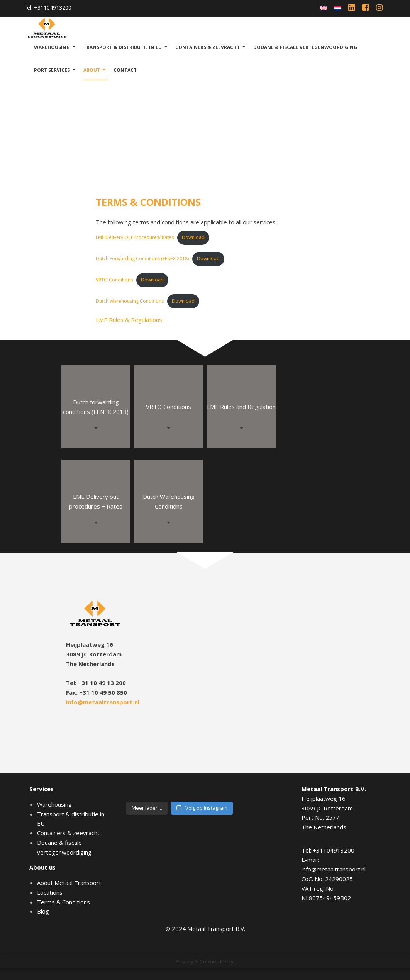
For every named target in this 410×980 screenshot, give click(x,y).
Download (193, 237)
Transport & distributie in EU (123, 47)
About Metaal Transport (69, 883)
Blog (43, 911)
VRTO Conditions (114, 280)
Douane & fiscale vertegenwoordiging (305, 47)
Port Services (52, 70)
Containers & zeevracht (208, 47)
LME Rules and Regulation (241, 407)
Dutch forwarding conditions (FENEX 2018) (96, 407)
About (92, 70)
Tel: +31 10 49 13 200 (96, 683)
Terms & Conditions (64, 902)
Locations (50, 892)
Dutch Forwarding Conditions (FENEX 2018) (142, 259)
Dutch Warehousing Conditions (130, 301)
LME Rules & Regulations (129, 320)
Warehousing (52, 47)
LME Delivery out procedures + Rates (96, 501)
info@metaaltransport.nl (103, 702)
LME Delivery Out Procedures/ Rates (135, 237)
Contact (125, 70)
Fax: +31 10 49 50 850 (97, 692)
